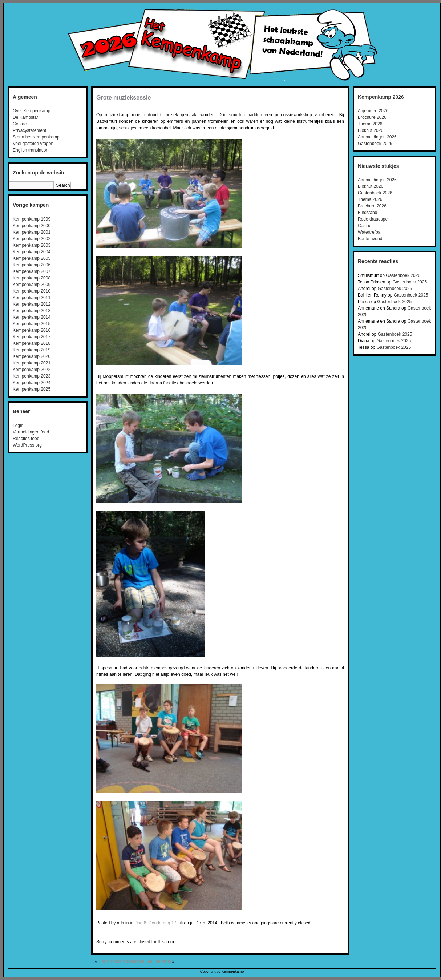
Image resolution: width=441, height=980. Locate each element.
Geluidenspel (158, 961)
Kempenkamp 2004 (32, 252)
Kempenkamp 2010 (32, 291)
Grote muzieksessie (124, 98)
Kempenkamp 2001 (32, 232)
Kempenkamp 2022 (32, 370)
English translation (31, 150)
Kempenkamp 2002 (32, 239)
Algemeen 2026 (373, 111)
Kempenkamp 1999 (32, 219)
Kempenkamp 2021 (32, 363)
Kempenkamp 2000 (32, 226)
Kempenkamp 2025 (32, 389)
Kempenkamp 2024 (32, 383)
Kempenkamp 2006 (32, 265)
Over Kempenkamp (31, 111)
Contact (20, 124)
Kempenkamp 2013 (32, 311)
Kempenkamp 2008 (32, 278)
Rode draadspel (373, 219)
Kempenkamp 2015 (32, 324)
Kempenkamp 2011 (32, 298)
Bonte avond (370, 239)
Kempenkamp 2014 (32, 317)
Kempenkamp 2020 (32, 356)
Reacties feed (26, 439)
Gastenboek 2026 (375, 144)
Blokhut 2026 (371, 130)
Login (18, 426)
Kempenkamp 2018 (32, 343)
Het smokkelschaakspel (121, 961)
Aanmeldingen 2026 (377, 137)
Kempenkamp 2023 (32, 376)
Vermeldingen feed (31, 432)
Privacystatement (29, 130)
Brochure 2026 (372, 117)
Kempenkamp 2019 (32, 350)
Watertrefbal (370, 232)
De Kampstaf (25, 117)
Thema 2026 (370, 124)
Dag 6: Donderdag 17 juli (159, 923)
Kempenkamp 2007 (32, 271)
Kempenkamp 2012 (32, 304)
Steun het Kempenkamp (36, 137)
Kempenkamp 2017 (32, 337)
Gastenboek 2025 (410, 282)
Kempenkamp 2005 (32, 258)
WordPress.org (27, 445)
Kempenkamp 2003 (32, 245)
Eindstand (367, 213)
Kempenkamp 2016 (32, 330)
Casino (365, 226)
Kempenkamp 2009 (32, 285)
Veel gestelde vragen (33, 144)
